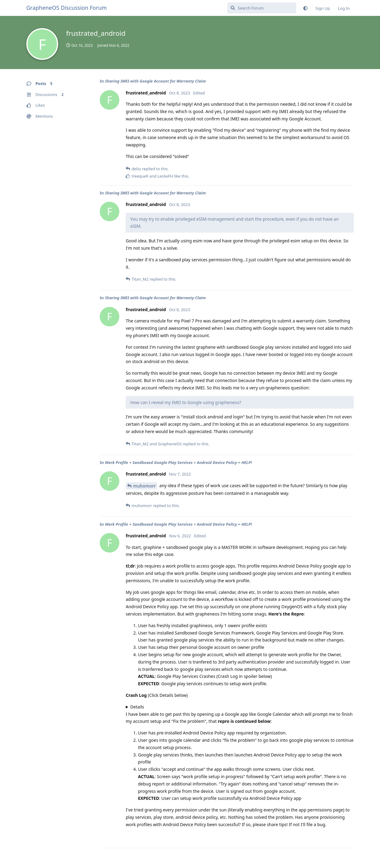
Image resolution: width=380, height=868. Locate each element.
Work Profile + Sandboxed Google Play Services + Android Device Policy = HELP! (179, 462)
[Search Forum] (262, 8)
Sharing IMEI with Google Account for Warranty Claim (155, 81)
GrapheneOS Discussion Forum (67, 8)
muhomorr (144, 486)
